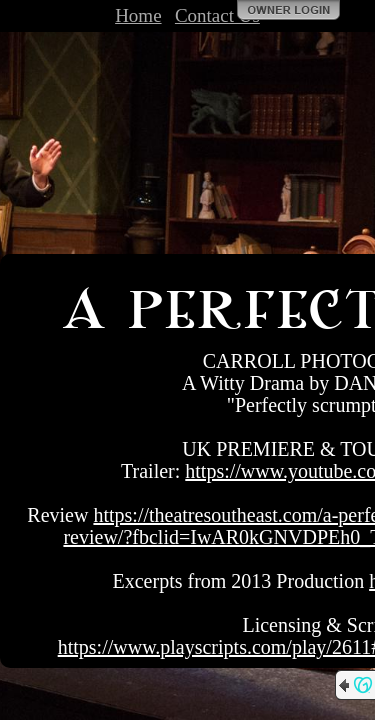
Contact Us (217, 15)
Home (138, 15)
